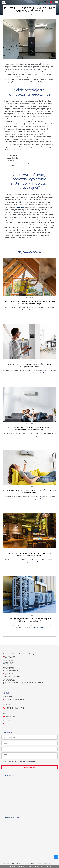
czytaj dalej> (40, 310)
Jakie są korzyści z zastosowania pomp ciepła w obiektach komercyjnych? (29, 620)
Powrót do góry (56, 857)
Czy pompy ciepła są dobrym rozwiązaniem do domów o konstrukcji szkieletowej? (30, 302)
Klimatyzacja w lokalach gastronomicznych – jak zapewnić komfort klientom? (30, 554)
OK (50, 866)
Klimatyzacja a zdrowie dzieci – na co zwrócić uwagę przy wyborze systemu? (30, 491)
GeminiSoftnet (17, 864)
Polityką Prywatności (41, 866)
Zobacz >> (34, 864)
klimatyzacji (20, 207)
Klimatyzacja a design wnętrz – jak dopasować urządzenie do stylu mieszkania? (30, 428)
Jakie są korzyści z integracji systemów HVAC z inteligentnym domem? (30, 365)
